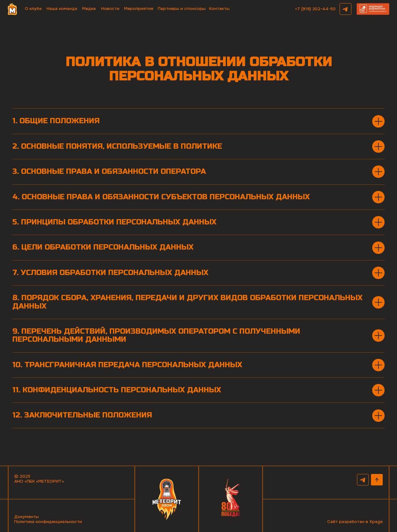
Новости (110, 9)
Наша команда (62, 9)
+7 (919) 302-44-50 (315, 9)
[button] (373, 9)
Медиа (89, 9)
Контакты (219, 9)
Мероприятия (139, 9)
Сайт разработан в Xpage (355, 522)
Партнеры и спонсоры (182, 9)
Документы (27, 517)
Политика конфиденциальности (48, 522)
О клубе (33, 9)
